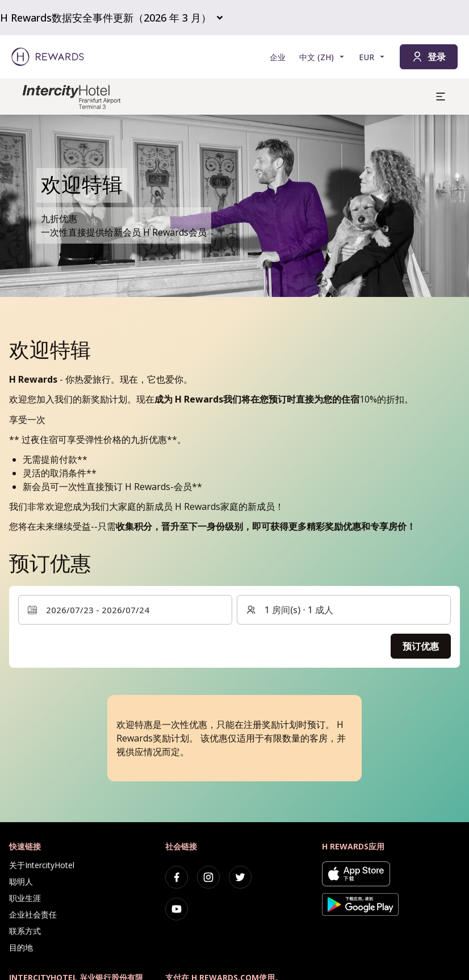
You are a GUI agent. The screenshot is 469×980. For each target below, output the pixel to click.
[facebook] (177, 877)
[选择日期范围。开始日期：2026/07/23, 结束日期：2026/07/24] (125, 610)
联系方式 (25, 931)
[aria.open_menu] (441, 97)
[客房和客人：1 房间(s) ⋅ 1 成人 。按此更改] (344, 610)
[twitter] (240, 877)
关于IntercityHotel (42, 865)
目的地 (21, 947)
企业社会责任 (33, 914)
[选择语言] (322, 57)
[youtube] (177, 909)
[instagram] (208, 877)
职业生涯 (25, 898)
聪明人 (21, 881)
